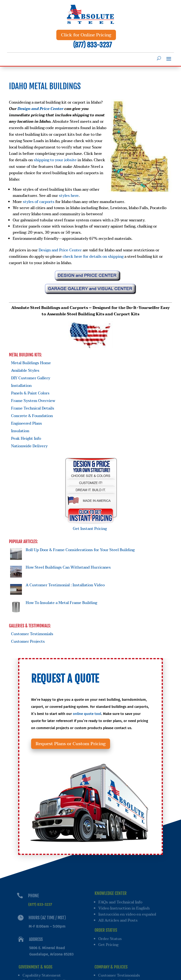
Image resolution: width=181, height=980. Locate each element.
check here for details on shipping (93, 257)
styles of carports (39, 202)
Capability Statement (42, 973)
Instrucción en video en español (128, 916)
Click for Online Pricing (86, 35)
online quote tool (88, 726)
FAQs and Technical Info (121, 904)
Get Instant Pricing (91, 526)
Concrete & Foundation (32, 416)
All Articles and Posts (119, 922)
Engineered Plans (27, 423)
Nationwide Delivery (29, 446)
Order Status (110, 939)
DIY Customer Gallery (31, 378)
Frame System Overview (33, 401)
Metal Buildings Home (31, 363)
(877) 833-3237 (92, 45)
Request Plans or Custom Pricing (76, 747)
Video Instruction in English (125, 910)
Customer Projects (28, 642)
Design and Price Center (40, 109)
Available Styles (25, 371)
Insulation (20, 431)
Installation (21, 386)
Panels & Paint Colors (30, 393)
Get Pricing (108, 945)
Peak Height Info (26, 439)
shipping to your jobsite (55, 160)
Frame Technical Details (33, 408)
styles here (69, 196)
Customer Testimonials (32, 634)
